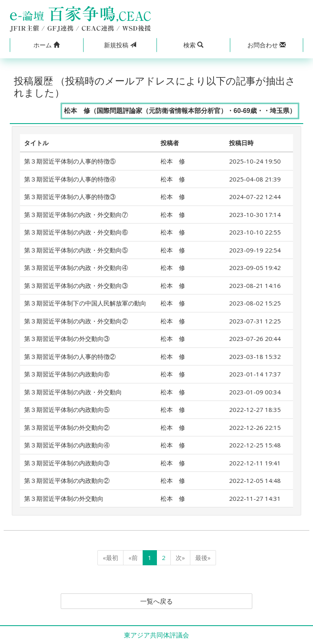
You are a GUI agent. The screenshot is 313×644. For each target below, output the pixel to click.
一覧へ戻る (156, 601)
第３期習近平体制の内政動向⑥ (67, 374)
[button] (46, 45)
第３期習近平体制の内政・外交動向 (73, 392)
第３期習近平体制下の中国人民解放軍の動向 (85, 303)
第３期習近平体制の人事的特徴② (70, 356)
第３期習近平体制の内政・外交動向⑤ (76, 250)
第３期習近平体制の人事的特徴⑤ (70, 161)
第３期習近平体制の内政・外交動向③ (76, 285)
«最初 (110, 558)
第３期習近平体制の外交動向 (64, 498)
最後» (203, 558)
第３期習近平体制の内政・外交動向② (76, 321)
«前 (133, 558)
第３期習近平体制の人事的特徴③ (70, 197)
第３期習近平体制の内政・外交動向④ (76, 268)
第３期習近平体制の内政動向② (67, 480)
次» (180, 558)
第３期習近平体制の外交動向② (67, 427)
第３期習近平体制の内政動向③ (67, 463)
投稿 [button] (120, 45)
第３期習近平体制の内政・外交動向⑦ (76, 215)
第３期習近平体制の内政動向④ (67, 445)
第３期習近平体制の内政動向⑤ (67, 409)
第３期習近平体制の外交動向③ (67, 339)
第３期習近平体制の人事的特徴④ (70, 179)
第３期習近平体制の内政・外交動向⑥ (76, 232)
